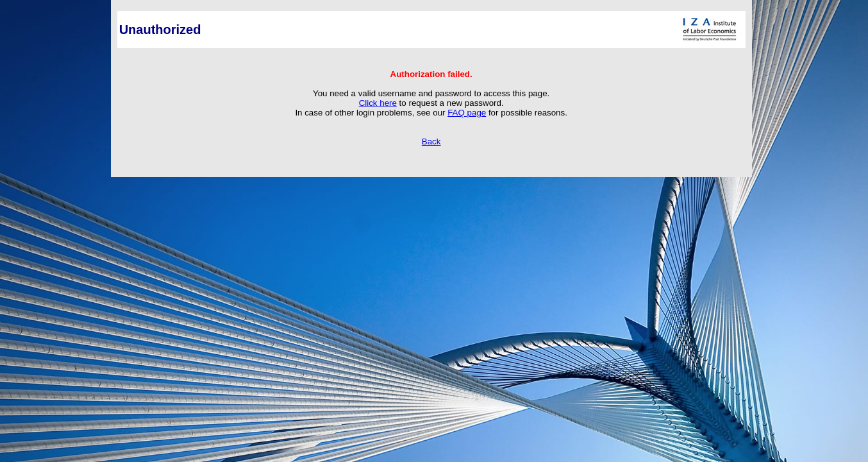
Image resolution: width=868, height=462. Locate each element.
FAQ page (467, 113)
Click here (378, 103)
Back (431, 141)
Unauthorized (160, 30)
